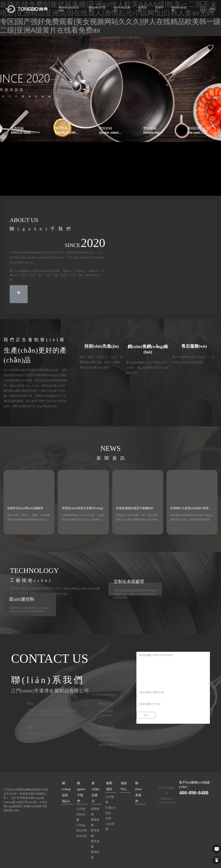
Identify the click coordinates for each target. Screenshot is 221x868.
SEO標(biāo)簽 (187, 862)
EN (212, 9)
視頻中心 (125, 785)
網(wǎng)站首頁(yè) (66, 789)
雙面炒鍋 (106, 128)
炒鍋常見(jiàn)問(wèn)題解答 (25, 508)
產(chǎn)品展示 (95, 787)
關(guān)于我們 (81, 787)
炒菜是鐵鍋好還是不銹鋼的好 (135, 508)
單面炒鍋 (17, 128)
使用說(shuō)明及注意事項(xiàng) (82, 508)
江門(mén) (173, 862)
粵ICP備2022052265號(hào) (107, 862)
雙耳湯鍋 (150, 128)
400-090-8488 (196, 792)
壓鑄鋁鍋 (194, 128)
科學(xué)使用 (110, 821)
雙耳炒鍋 (61, 128)
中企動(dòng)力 (159, 862)
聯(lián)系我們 (140, 785)
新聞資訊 (110, 785)
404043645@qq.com (39, 734)
